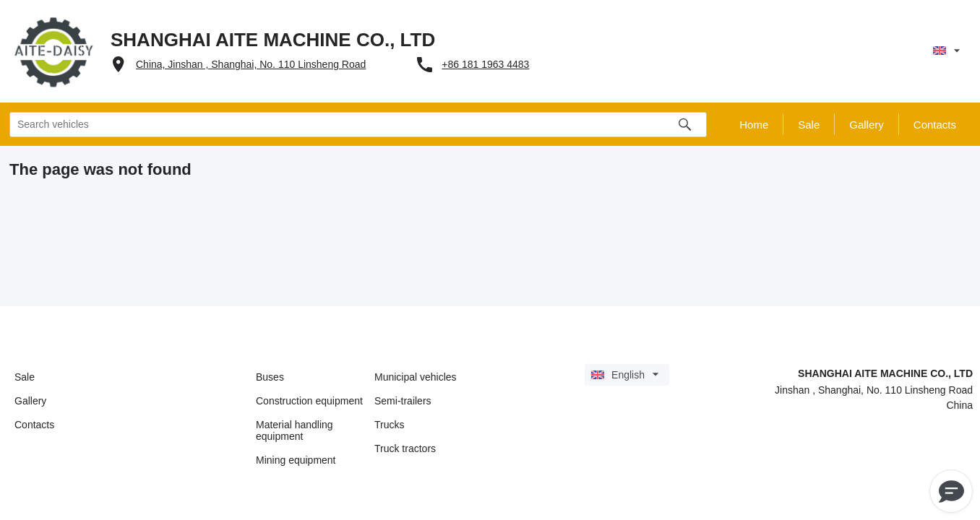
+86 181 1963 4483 (485, 64)
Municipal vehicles (416, 377)
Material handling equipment (295, 430)
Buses (270, 377)
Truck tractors (405, 448)
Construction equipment (309, 401)
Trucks (389, 425)
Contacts (34, 425)
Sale (25, 377)
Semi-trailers (403, 401)
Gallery (30, 401)
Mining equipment (296, 460)
